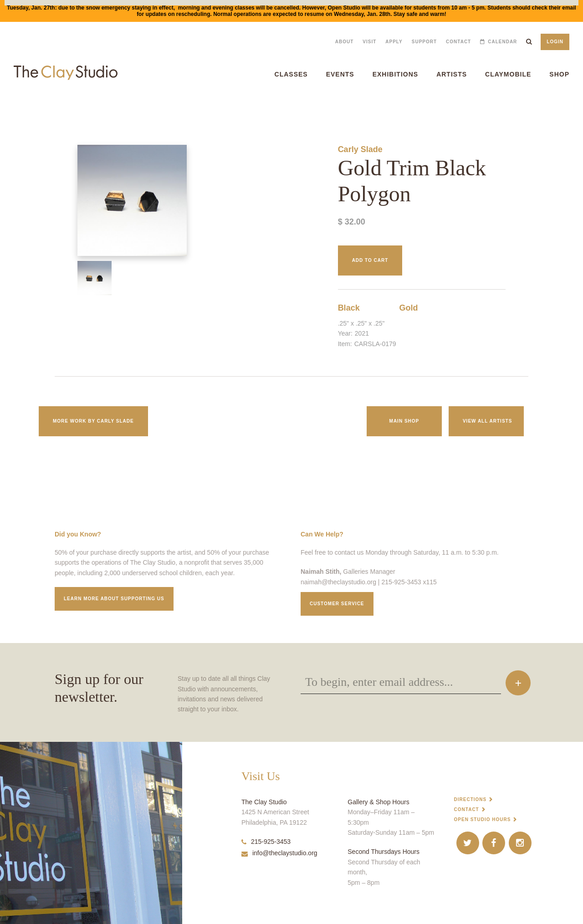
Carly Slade (360, 149)
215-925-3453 (266, 842)
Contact (458, 42)
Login (555, 42)
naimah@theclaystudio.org (338, 582)
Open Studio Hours (483, 819)
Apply (394, 42)
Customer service (337, 604)
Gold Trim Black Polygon (24, 108)
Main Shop (404, 421)
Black (349, 308)
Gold (408, 308)
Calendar (502, 42)
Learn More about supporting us (114, 599)
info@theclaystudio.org (279, 853)
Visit (369, 42)
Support (424, 42)
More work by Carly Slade (93, 421)
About (345, 42)
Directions (470, 799)
